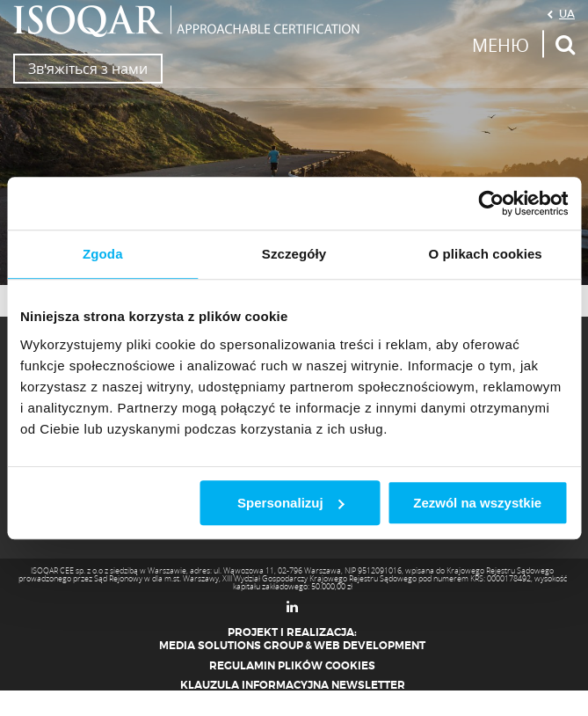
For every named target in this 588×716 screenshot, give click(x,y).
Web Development (370, 646)
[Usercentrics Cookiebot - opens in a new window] (491, 203)
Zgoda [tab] (103, 254)
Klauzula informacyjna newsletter (293, 685)
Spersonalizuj (291, 503)
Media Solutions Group (231, 646)
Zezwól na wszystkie (477, 503)
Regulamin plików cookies (292, 666)
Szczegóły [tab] (294, 254)
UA (567, 13)
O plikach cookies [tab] (486, 254)
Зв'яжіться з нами (88, 69)
